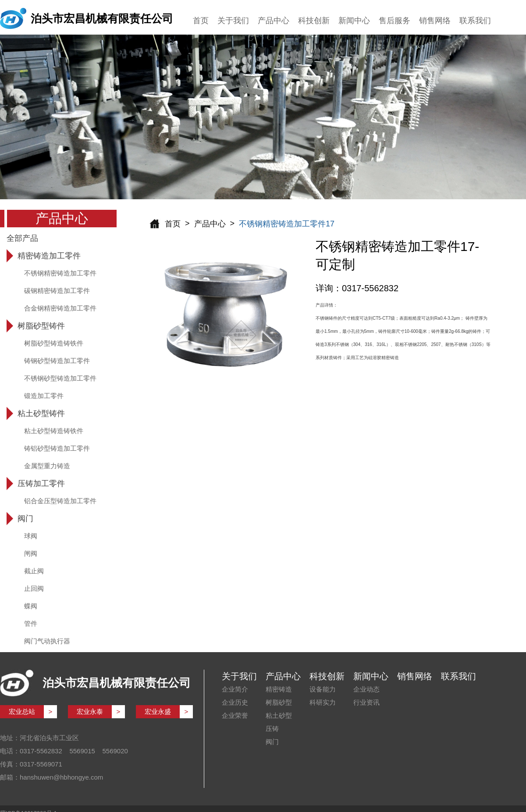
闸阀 (31, 553)
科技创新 (314, 21)
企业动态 (366, 689)
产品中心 (274, 21)
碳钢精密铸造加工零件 (57, 291)
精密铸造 (279, 689)
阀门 (272, 742)
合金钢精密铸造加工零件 (60, 308)
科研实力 (323, 702)
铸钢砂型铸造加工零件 (57, 361)
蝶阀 (31, 606)
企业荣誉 (235, 715)
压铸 (272, 729)
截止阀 (34, 571)
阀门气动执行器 (47, 641)
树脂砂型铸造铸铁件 (54, 343)
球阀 (31, 536)
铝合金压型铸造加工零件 (60, 501)
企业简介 (235, 689)
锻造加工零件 (44, 396)
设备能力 (323, 689)
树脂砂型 (279, 702)
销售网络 (435, 21)
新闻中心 (354, 21)
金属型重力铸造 (47, 466)
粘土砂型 (279, 715)
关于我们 (233, 21)
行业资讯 (366, 702)
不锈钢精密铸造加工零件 (60, 273)
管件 (31, 623)
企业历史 (235, 702)
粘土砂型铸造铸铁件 (54, 431)
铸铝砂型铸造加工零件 (57, 448)
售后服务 (394, 21)
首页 (201, 21)
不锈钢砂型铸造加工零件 (60, 378)
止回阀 (34, 588)
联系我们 (475, 21)
